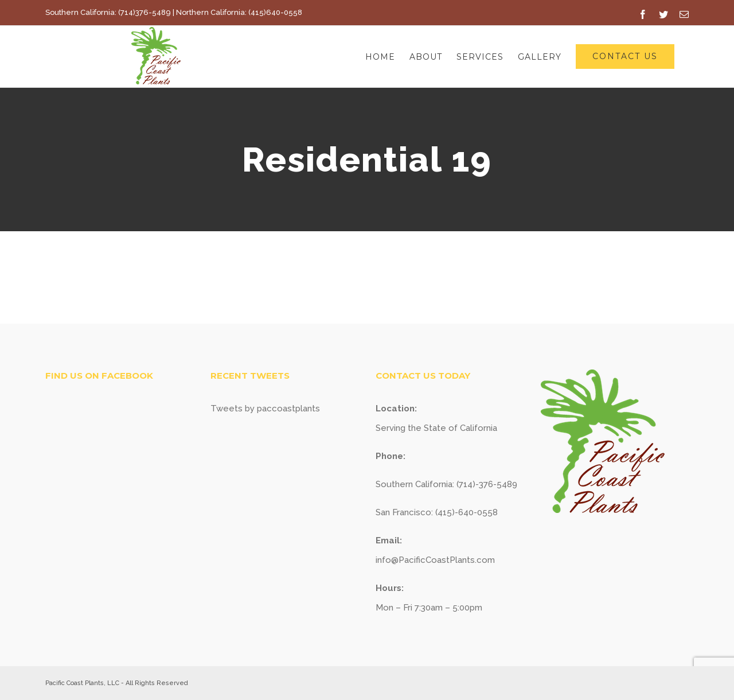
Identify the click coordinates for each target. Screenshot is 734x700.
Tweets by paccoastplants (265, 409)
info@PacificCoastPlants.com (435, 560)
